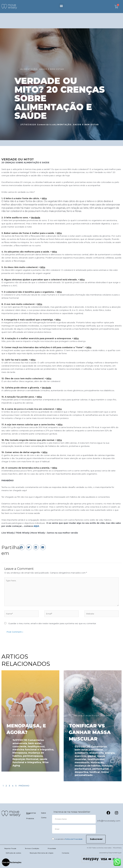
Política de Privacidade (74, 839)
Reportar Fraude (10, 848)
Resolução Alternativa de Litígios (41, 853)
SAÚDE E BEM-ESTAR (52, 69)
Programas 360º (31, 813)
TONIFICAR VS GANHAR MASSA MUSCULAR (90, 732)
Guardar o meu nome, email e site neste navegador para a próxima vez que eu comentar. (52, 623)
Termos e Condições (32, 848)
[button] (61, 6)
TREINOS (106, 716)
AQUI (36, 526)
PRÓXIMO (24, 786)
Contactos (65, 853)
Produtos (30, 818)
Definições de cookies (13, 853)
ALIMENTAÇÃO (29, 69)
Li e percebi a (68, 839)
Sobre (43, 813)
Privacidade (52, 848)
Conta (44, 818)
